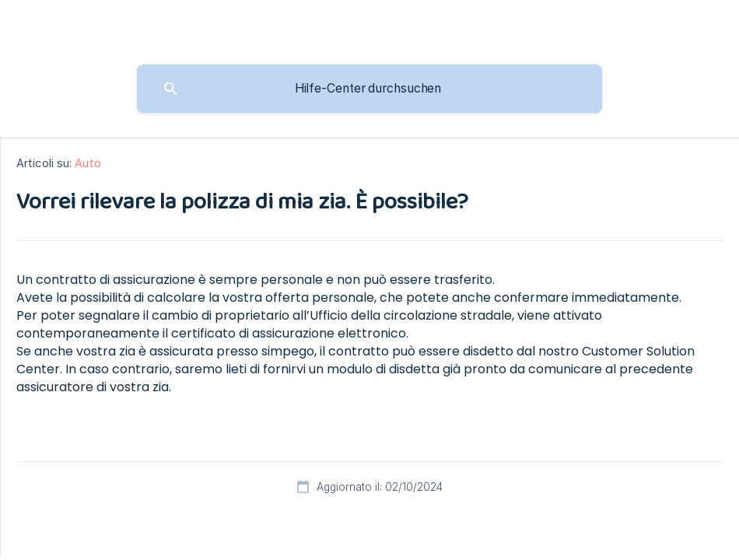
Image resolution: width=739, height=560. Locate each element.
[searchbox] (369, 89)
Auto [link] (88, 163)
